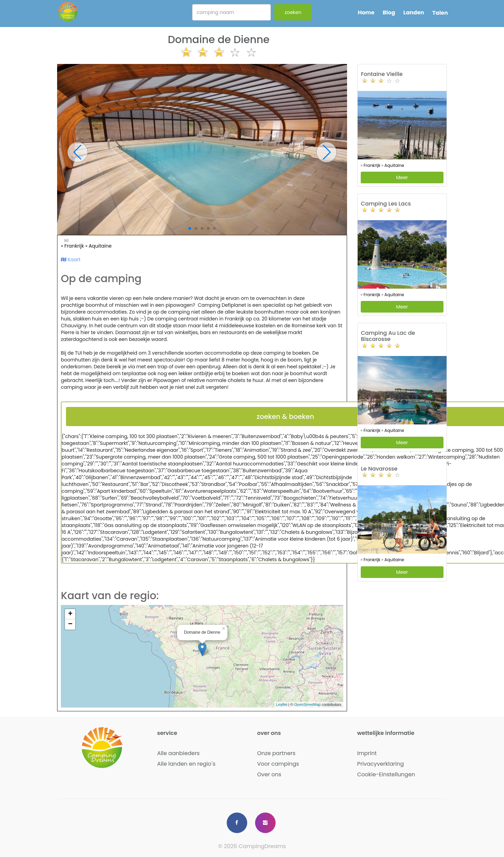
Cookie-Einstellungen (386, 774)
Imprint (367, 753)
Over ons (269, 774)
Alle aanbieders (178, 753)
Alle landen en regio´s (187, 764)
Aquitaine (100, 246)
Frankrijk (75, 246)
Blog (389, 12)
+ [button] (70, 614)
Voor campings (278, 764)
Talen (440, 13)
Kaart (71, 260)
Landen (414, 12)
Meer (402, 177)
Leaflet (282, 704)
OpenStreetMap (307, 704)
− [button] (70, 624)
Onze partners (276, 753)
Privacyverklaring (381, 764)
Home (366, 12)
